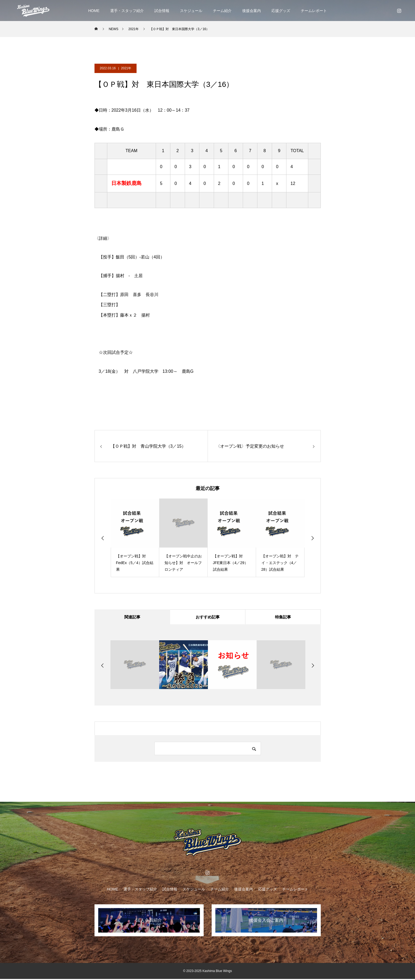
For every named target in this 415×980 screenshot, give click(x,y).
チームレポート (314, 11)
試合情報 (162, 11)
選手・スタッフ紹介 (127, 11)
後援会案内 (252, 11)
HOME (94, 11)
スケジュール (191, 11)
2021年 (126, 68)
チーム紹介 (222, 11)
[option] (135, 538)
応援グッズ (281, 11)
